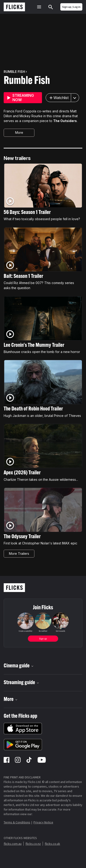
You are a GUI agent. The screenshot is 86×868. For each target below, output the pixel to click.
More (19, 132)
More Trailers (19, 554)
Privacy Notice (43, 822)
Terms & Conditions (17, 822)
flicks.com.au (13, 844)
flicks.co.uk (52, 844)
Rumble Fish (27, 81)
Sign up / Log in (71, 7)
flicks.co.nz (33, 844)
